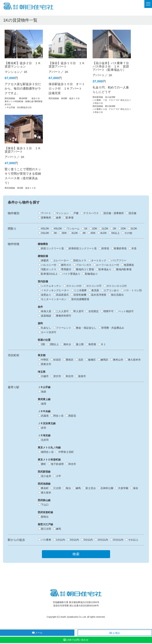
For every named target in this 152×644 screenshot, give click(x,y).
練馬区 (103, 360)
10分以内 (101, 540)
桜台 (67, 488)
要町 (42, 464)
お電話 (115, 633)
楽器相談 (45, 316)
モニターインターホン (52, 299)
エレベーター (60, 260)
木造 (133, 248)
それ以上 (132, 540)
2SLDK (44, 233)
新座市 (81, 376)
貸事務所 (45, 218)
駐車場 (68, 218)
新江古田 (45, 529)
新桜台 (43, 517)
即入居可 (77, 311)
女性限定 (92, 311)
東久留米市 (133, 360)
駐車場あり (104, 269)
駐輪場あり (90, 274)
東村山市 (117, 360)
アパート (45, 213)
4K (83, 233)
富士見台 (89, 488)
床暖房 (43, 260)
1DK (93, 229)
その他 (127, 233)
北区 (80, 360)
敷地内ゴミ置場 (84, 269)
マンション (61, 213)
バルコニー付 (47, 265)
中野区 (43, 360)
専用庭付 (65, 269)
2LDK (133, 229)
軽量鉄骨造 (119, 248)
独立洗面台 (116, 295)
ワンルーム (72, 229)
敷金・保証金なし (85, 328)
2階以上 (53, 344)
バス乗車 (45, 540)
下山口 (43, 505)
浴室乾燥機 (79, 295)
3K (54, 233)
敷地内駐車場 (123, 269)
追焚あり (45, 295)
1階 (42, 344)
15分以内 (117, 540)
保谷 (134, 488)
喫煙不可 (107, 311)
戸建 (75, 213)
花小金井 (45, 476)
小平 (57, 476)
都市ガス (65, 265)
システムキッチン (50, 286)
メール (37, 633)
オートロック (97, 260)
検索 (76, 554)
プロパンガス (82, 265)
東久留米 (45, 493)
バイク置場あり (70, 274)
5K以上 (114, 233)
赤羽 (42, 428)
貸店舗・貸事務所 (112, 213)
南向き (66, 344)
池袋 (42, 392)
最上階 (79, 344)
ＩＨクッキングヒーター (54, 290)
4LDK (102, 233)
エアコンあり (110, 290)
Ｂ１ (102, 344)
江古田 (56, 488)
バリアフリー (117, 260)
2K (113, 229)
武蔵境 (43, 416)
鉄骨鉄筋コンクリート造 (81, 248)
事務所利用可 (62, 316)
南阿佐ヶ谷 (46, 452)
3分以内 (73, 540)
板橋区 (91, 360)
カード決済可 (47, 332)
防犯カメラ (79, 260)
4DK (92, 233)
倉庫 (57, 218)
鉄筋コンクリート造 (51, 248)
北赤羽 (43, 440)
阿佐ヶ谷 (57, 416)
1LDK (104, 229)
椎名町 (43, 488)
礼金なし (45, 328)
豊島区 (68, 360)
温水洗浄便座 (97, 295)
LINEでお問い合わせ (76, 640)
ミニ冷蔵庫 (79, 290)
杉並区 (56, 360)
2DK (122, 229)
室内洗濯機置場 (79, 299)
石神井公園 (106, 488)
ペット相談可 (125, 311)
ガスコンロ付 (72, 286)
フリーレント (62, 328)
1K (85, 229)
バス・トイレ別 (131, 290)
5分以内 (87, 540)
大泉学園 (122, 488)
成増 (42, 404)
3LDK (73, 233)
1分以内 (59, 540)
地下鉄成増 (56, 464)
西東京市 (45, 364)
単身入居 (45, 311)
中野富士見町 (65, 452)
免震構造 (128, 265)
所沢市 (56, 376)
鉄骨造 (104, 248)
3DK (63, 233)
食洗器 (94, 290)
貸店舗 (131, 213)
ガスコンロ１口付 (115, 286)
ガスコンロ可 (93, 286)
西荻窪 (71, 416)
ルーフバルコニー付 (106, 265)
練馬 (77, 488)
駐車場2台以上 (48, 274)
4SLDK (44, 229)
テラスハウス (90, 213)
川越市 (43, 376)
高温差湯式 (61, 295)
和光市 (68, 376)
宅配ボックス (47, 269)
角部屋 (91, 344)
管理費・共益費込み (111, 328)
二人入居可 (61, 311)
